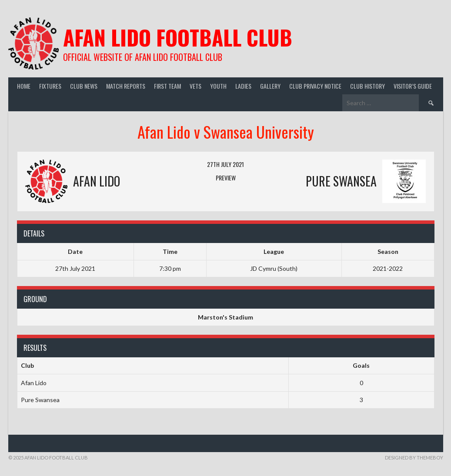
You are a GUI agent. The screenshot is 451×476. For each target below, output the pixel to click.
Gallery (270, 86)
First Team (167, 86)
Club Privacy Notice (315, 86)
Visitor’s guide (413, 86)
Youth (218, 86)
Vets (195, 86)
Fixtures (50, 86)
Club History (367, 86)
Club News (84, 86)
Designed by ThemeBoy (414, 458)
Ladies (243, 86)
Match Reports (126, 86)
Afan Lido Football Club (178, 37)
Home (24, 86)
